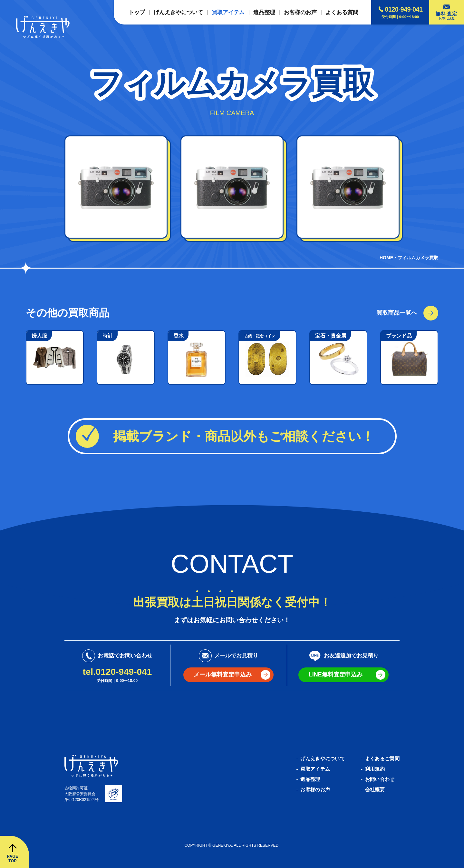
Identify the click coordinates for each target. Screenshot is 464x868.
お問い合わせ (380, 779)
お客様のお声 (315, 789)
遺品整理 (310, 779)
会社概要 (375, 789)
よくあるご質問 (382, 759)
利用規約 (375, 769)
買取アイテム (315, 769)
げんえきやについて (323, 759)
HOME (386, 258)
